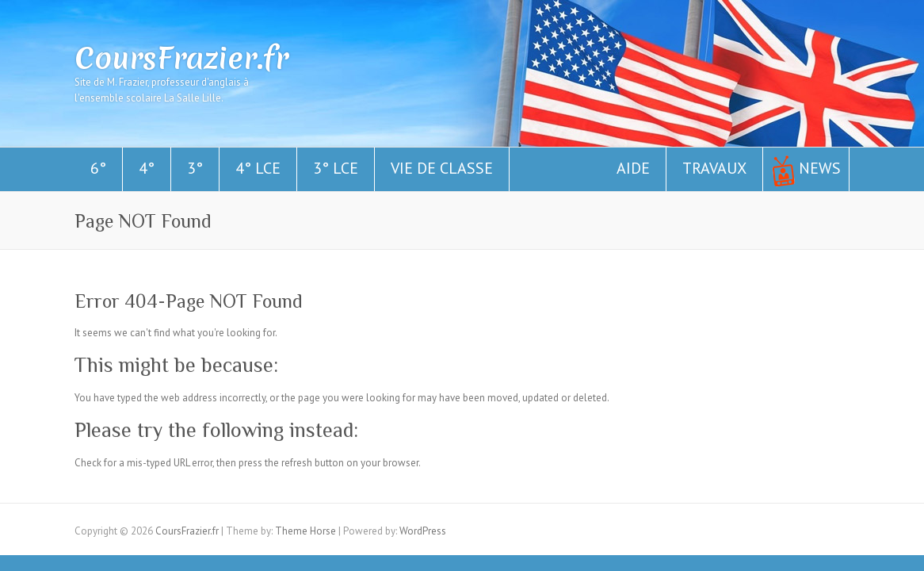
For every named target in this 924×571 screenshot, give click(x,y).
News (820, 168)
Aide (633, 168)
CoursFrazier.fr (181, 58)
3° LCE (336, 168)
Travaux (714, 168)
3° (195, 168)
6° (98, 168)
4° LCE (258, 168)
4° (147, 168)
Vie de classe (442, 168)
